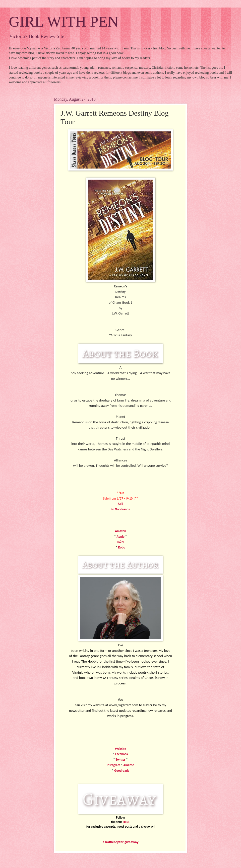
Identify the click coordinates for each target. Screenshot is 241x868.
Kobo (122, 547)
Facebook (122, 754)
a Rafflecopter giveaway (120, 842)
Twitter (121, 760)
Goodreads (122, 771)
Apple (120, 537)
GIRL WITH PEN (64, 22)
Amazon (120, 531)
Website (120, 749)
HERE (126, 822)
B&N (120, 542)
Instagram (113, 765)
